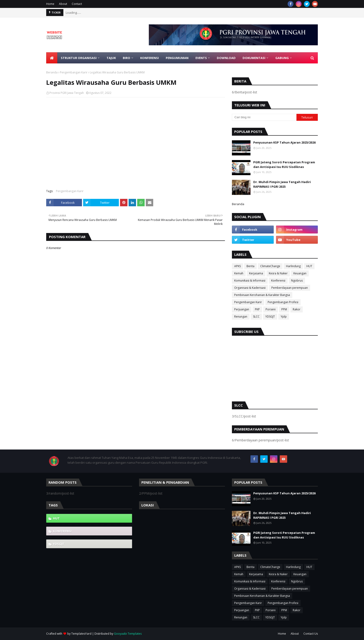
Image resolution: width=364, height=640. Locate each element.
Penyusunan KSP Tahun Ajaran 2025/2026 (284, 142)
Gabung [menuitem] (282, 58)
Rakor (297, 309)
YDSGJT (270, 317)
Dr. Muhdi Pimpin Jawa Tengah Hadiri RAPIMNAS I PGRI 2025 (282, 184)
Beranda (52, 72)
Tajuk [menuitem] (111, 58)
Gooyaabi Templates (128, 634)
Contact (77, 4)
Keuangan (300, 273)
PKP (257, 309)
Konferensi (278, 281)
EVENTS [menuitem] (201, 58)
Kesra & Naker (278, 273)
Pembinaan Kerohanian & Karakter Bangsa (262, 295)
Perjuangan (242, 309)
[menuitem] (52, 58)
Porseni (271, 309)
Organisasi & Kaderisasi (250, 288)
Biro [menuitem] (127, 58)
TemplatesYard (81, 634)
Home (50, 4)
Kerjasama (256, 273)
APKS (237, 266)
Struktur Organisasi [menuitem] (79, 58)
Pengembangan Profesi (283, 302)
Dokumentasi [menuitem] (254, 58)
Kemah (239, 273)
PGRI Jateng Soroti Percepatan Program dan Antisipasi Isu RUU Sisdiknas (284, 164)
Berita (250, 266)
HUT (309, 266)
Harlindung (293, 266)
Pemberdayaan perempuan (290, 288)
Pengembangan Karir (74, 72)
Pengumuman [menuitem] (177, 58)
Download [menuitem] (226, 58)
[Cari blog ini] (264, 117)
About (63, 4)
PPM (284, 309)
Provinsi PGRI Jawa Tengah (67, 93)
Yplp (284, 317)
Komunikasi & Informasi (250, 281)
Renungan (241, 317)
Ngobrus (297, 281)
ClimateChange (270, 266)
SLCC (256, 317)
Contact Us (311, 634)
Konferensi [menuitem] (149, 58)
